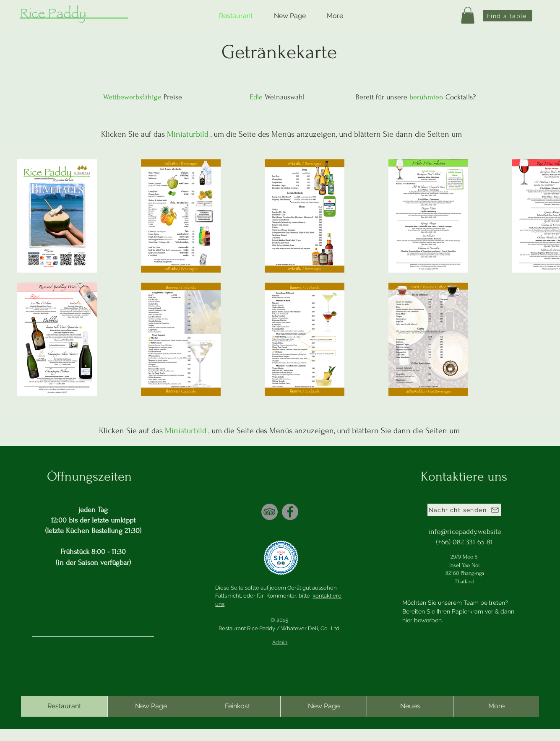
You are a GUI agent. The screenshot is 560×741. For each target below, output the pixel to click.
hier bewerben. (423, 620)
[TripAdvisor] (270, 512)
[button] (468, 15)
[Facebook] (290, 512)
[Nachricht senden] (464, 510)
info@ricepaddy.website (465, 532)
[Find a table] (508, 16)
